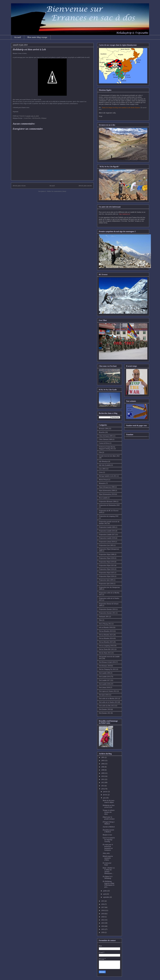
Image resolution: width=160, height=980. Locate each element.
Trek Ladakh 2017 (104, 680)
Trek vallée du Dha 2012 (107, 706)
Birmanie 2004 (104, 429)
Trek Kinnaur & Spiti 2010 (107, 662)
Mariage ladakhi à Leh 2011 (108, 476)
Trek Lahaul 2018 (104, 688)
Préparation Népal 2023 (106, 565)
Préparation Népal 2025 (106, 573)
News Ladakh (103, 498)
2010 (103, 776)
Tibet (100, 620)
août (105, 894)
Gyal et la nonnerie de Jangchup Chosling (109, 840)
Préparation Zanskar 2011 (107, 613)
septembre (106, 897)
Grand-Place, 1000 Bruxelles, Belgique (35, 118)
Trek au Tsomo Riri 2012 (107, 649)
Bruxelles (102, 432)
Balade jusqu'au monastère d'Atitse (108, 858)
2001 (103, 757)
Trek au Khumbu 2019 (106, 631)
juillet (105, 891)
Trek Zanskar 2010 (105, 709)
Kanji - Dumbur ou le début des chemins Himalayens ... (109, 871)
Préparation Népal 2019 (106, 562)
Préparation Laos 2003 (106, 545)
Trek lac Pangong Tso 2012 (107, 669)
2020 (103, 917)
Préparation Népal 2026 (106, 576)
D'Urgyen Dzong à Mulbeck (108, 823)
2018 (103, 910)
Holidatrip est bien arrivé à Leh (109, 806)
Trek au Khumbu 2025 (106, 642)
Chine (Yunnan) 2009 (105, 440)
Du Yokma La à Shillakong (107, 877)
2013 (103, 786)
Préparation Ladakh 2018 (107, 538)
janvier (105, 792)
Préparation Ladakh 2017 (107, 535)
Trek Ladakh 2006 (104, 673)
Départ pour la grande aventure (109, 818)
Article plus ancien (85, 186)
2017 (103, 907)
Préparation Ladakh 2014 (107, 531)
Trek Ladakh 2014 (104, 677)
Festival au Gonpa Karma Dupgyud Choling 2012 (107, 448)
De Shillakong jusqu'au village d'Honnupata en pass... (108, 884)
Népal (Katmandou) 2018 (107, 494)
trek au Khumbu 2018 (106, 627)
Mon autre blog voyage (37, 37)
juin (104, 798)
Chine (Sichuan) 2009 (106, 436)
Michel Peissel (103, 480)
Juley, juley (106, 853)
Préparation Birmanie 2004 (108, 502)
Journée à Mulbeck (109, 827)
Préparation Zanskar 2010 (107, 609)
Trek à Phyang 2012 (105, 624)
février (105, 795)
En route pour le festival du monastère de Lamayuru (108, 847)
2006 (103, 767)
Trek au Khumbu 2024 (106, 638)
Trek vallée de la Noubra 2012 (108, 702)
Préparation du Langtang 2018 (109, 516)
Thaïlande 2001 (104, 617)
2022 (103, 920)
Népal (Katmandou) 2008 (107, 491)
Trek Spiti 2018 (104, 695)
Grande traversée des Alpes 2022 (109, 456)
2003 (103, 761)
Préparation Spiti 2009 (106, 580)
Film (100, 452)
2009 (103, 773)
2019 (103, 914)
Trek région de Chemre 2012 (108, 691)
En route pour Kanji (107, 864)
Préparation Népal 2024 (106, 569)
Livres (101, 472)
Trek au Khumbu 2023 (106, 635)
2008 (103, 770)
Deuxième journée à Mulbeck (108, 831)
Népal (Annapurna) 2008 (107, 487)
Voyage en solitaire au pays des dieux (109, 812)
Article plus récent (19, 186)
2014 (103, 789)
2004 (103, 764)
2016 (103, 904)
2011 (103, 779)
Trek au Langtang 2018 (106, 646)
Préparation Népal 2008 (106, 554)
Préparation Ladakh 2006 (107, 527)
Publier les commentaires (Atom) (57, 191)
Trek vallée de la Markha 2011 (108, 699)
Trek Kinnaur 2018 (105, 666)
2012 (103, 783)
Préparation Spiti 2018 (106, 584)
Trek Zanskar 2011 (105, 713)
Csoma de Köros (104, 443)
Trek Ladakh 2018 (104, 684)
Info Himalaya (103, 461)
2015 (103, 901)
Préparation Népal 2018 (106, 558)
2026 (103, 932)
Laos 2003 (102, 469)
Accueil (17, 37)
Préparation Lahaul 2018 (107, 542)
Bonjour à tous (107, 835)
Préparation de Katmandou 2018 (109, 505)
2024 (103, 926)
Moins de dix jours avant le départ (108, 801)
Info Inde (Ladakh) (105, 465)
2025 (103, 929)
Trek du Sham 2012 (105, 653)
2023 (103, 923)
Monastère (102, 483)
